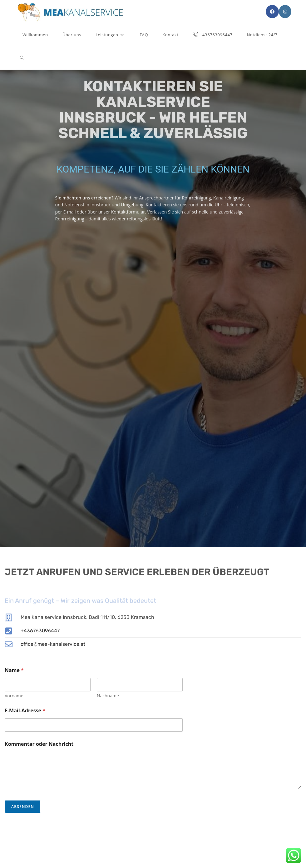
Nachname (108, 696)
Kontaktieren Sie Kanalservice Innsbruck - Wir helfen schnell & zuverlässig (153, 104)
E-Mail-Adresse (25, 711)
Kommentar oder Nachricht (39, 744)
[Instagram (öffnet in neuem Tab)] (285, 12)
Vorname (14, 696)
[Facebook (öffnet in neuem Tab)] (272, 12)
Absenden (23, 807)
